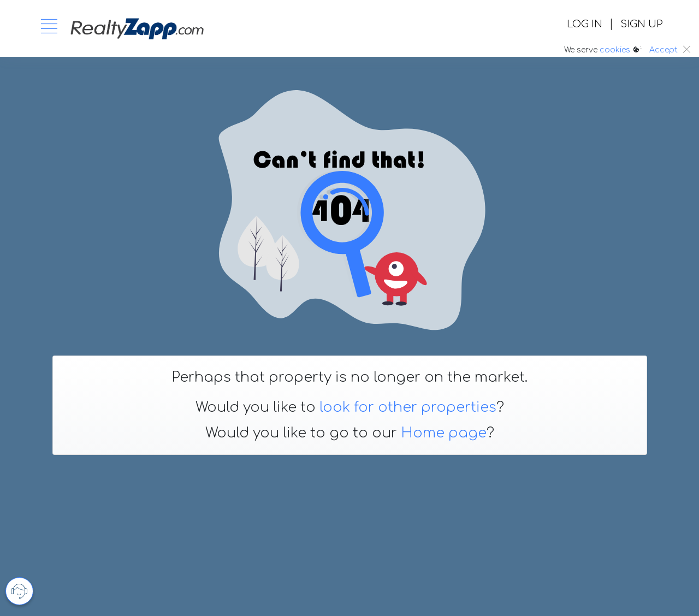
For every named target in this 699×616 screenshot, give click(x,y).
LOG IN (585, 24)
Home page (444, 433)
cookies (615, 50)
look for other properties (408, 407)
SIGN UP (641, 24)
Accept (664, 50)
